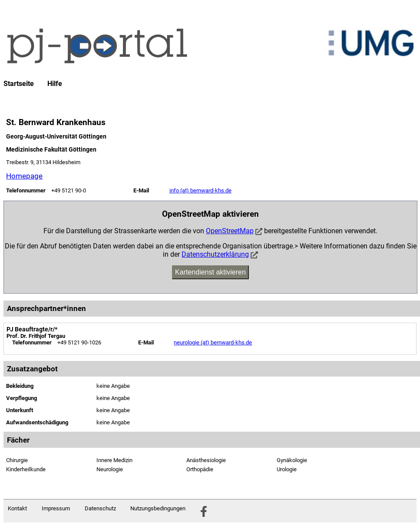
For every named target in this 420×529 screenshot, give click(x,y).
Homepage (24, 176)
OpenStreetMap (230, 231)
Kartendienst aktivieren (210, 272)
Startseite (19, 84)
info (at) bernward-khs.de (200, 190)
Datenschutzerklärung (215, 254)
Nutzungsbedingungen (158, 508)
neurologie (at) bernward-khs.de (213, 342)
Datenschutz (100, 508)
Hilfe (55, 84)
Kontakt (17, 508)
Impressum (56, 508)
